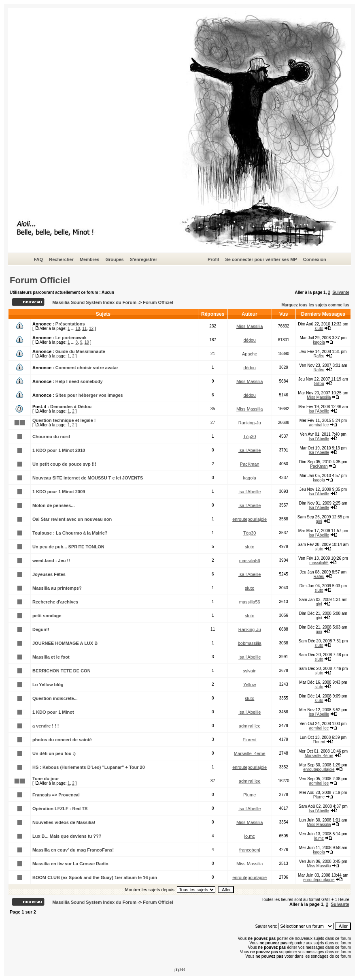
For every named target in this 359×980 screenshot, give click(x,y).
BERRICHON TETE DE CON (62, 671)
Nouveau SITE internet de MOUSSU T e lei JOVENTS (88, 478)
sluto (319, 328)
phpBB (179, 970)
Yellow (250, 685)
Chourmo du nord (51, 437)
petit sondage (47, 616)
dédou (250, 340)
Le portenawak (71, 338)
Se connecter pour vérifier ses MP (261, 259)
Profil (213, 259)
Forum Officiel (40, 280)
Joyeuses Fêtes (49, 574)
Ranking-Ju (250, 423)
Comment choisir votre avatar (87, 368)
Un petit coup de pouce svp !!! (64, 464)
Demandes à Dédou (71, 407)
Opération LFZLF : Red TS (60, 809)
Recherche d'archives (55, 602)
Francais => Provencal (56, 795)
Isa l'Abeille (319, 411)
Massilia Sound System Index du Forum (94, 302)
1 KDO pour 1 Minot (53, 712)
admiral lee (319, 425)
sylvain (250, 671)
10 (78, 328)
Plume (250, 795)
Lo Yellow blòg (48, 685)
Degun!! (41, 629)
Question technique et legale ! (64, 420)
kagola (319, 342)
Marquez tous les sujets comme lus (315, 305)
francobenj (250, 850)
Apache (250, 354)
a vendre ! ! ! (46, 726)
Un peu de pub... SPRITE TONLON (68, 547)
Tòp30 (250, 437)
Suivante (341, 292)
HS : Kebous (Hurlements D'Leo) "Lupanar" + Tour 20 (89, 767)
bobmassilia (250, 643)
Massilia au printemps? (57, 588)
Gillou (319, 384)
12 (91, 328)
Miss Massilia (250, 326)
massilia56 (250, 561)
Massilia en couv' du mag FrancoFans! (73, 850)
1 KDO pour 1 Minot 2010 (59, 450)
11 (84, 328)
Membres (89, 259)
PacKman (250, 464)
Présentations (70, 324)
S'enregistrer (143, 259)
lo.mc (250, 836)
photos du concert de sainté (62, 740)
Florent (250, 740)
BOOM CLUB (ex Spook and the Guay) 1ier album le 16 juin (95, 877)
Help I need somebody (79, 381)
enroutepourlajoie (250, 519)
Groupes (114, 259)
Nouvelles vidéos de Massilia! (64, 822)
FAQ (38, 259)
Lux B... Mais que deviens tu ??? (67, 836)
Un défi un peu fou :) (54, 753)
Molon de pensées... (54, 505)
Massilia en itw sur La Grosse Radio (70, 864)
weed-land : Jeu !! (51, 561)
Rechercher (61, 259)
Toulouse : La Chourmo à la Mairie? (70, 533)
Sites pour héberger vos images (89, 395)
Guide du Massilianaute (80, 351)
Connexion (315, 259)
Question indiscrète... (55, 698)
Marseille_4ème (250, 753)
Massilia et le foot (51, 657)
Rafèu (319, 356)
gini (319, 521)
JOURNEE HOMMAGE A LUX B (65, 643)
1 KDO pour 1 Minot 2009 (59, 492)
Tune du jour (46, 779)
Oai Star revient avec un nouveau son (72, 519)
